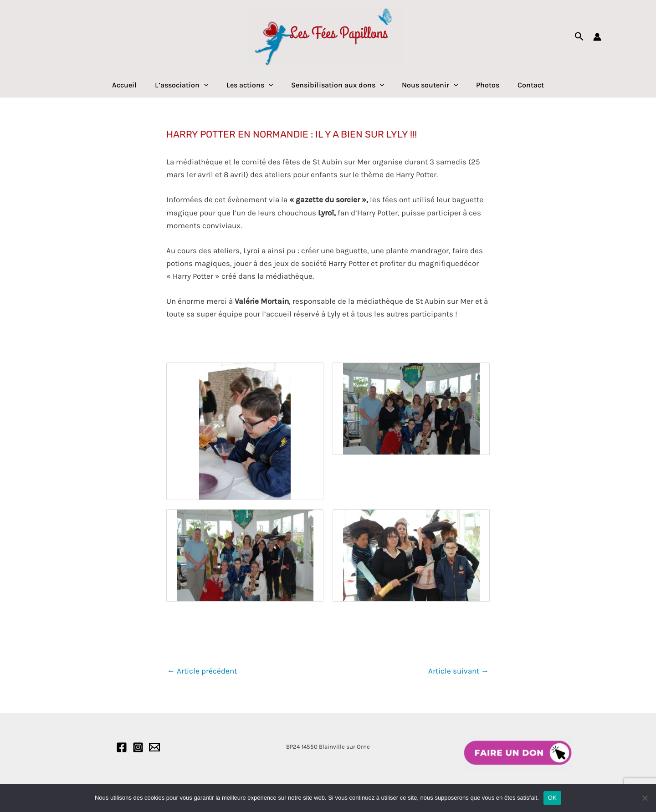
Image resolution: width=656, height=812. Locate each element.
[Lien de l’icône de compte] (597, 37)
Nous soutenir (427, 85)
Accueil (134, 85)
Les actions (253, 85)
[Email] (154, 747)
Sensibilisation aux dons (338, 85)
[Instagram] (138, 747)
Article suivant (459, 671)
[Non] (645, 798)
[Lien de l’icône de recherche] (579, 37)
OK (552, 798)
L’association (188, 85)
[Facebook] (122, 747)
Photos (481, 85)
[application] (210, 85)
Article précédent (202, 671)
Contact (521, 85)
